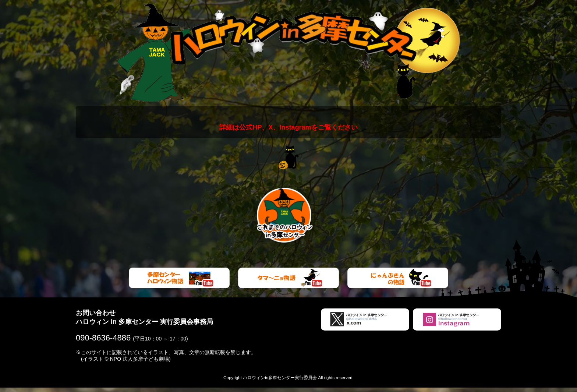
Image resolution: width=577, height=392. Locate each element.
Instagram (295, 127)
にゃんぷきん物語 (398, 282)
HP (257, 127)
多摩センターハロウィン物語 (179, 282)
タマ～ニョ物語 (288, 282)
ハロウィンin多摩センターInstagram (457, 324)
